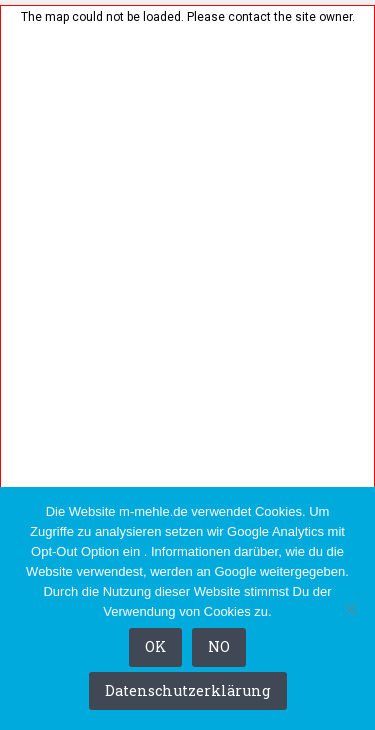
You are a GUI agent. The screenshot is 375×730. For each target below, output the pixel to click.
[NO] (350, 609)
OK (155, 646)
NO (219, 646)
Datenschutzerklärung (188, 690)
